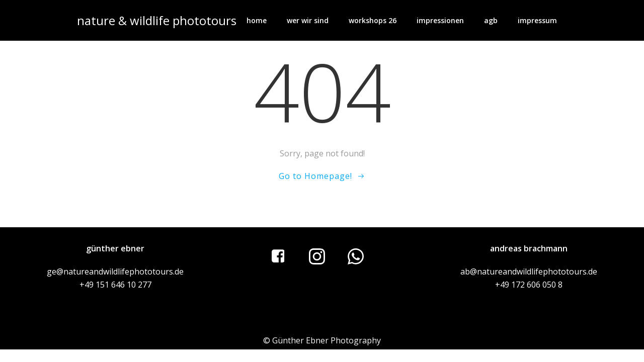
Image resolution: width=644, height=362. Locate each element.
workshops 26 (373, 20)
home (257, 20)
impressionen (440, 20)
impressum (537, 20)
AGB (491, 20)
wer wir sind (308, 20)
